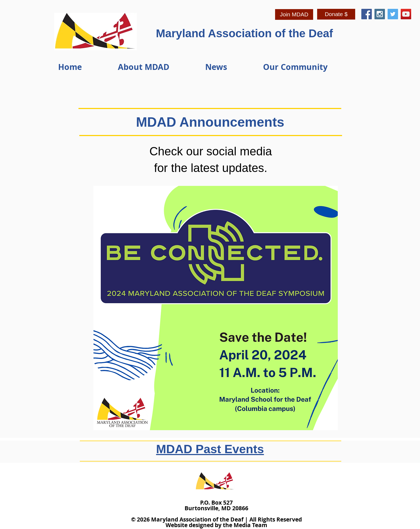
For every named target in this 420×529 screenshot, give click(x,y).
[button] (157, 67)
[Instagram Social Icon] (380, 14)
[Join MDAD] (294, 14)
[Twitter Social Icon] (393, 14)
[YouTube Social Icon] (406, 14)
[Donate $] (336, 14)
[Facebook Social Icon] (367, 14)
